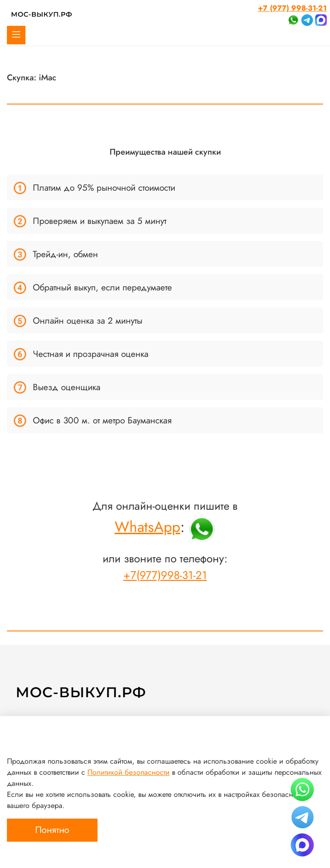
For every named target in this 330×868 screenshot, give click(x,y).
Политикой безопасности (128, 772)
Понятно (52, 830)
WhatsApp (147, 527)
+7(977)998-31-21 (165, 575)
